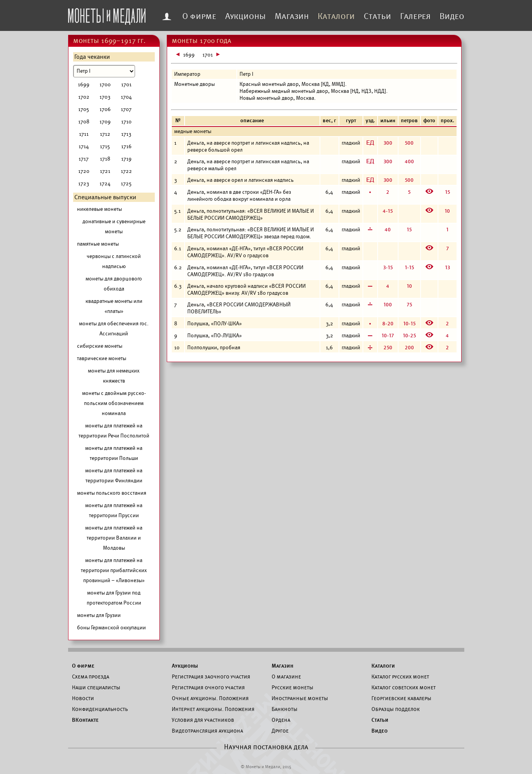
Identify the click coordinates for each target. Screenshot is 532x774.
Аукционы (245, 16)
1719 (126, 159)
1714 (84, 146)
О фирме (199, 16)
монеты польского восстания (112, 493)
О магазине (286, 677)
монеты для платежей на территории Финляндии (114, 476)
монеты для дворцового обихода (114, 284)
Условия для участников (203, 720)
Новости (83, 698)
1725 (126, 184)
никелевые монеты (99, 209)
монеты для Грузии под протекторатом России (114, 598)
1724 (105, 184)
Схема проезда (91, 677)
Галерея (415, 16)
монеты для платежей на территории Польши (114, 453)
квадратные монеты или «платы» (114, 306)
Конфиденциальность (100, 709)
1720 (84, 171)
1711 (84, 134)
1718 (105, 159)
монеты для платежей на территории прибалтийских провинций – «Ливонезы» (114, 570)
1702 (84, 97)
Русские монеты (293, 687)
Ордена (281, 720)
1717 (84, 159)
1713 (126, 134)
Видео (452, 16)
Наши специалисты (96, 687)
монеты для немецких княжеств (114, 376)
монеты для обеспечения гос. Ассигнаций (114, 329)
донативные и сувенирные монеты (114, 226)
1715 (105, 146)
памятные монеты (98, 244)
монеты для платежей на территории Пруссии (114, 510)
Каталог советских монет (404, 687)
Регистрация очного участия (208, 687)
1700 (105, 85)
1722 (126, 171)
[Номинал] (104, 71)
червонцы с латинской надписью (114, 261)
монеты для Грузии (99, 615)
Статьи (377, 16)
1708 (84, 122)
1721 (105, 171)
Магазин (292, 16)
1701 (126, 85)
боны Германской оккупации (111, 628)
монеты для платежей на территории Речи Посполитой (114, 431)
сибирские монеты (100, 346)
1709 (105, 122)
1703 (105, 97)
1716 (126, 146)
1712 (105, 134)
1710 (126, 122)
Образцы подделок (396, 709)
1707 (126, 109)
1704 (126, 97)
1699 (84, 85)
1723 (84, 184)
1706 (105, 109)
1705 (84, 109)
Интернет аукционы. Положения (213, 709)
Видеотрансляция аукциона (207, 731)
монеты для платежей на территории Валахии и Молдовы (114, 538)
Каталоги (336, 16)
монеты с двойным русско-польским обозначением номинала (114, 403)
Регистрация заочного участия (211, 677)
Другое (280, 731)
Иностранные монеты (300, 698)
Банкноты (285, 709)
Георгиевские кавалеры (401, 698)
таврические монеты (102, 358)
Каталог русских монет (400, 677)
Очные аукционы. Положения (210, 698)
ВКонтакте (85, 720)
